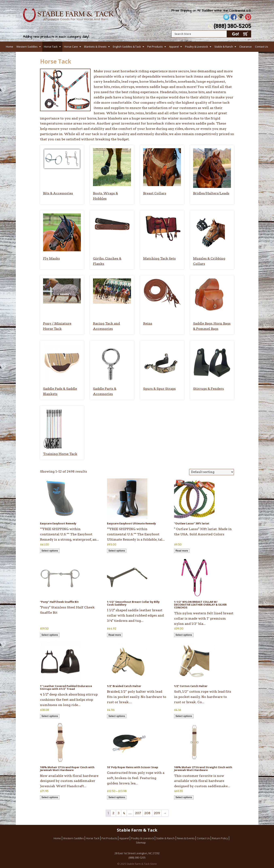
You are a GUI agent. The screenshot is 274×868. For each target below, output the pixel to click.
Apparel (174, 47)
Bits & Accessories (58, 193)
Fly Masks (51, 258)
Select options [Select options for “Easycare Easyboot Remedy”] (50, 551)
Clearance (245, 47)
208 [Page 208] (147, 813)
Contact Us (262, 47)
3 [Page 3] (119, 813)
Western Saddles (27, 47)
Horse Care (71, 47)
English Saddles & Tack (127, 47)
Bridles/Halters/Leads (211, 193)
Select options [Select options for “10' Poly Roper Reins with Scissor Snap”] (117, 797)
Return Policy (220, 838)
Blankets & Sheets (95, 47)
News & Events (186, 838)
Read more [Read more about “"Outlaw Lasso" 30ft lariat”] (182, 551)
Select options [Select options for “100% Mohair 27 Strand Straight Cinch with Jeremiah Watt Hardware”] (184, 797)
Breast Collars (155, 193)
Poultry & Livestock (197, 47)
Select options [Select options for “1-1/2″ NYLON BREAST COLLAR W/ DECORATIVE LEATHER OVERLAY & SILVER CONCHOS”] (184, 635)
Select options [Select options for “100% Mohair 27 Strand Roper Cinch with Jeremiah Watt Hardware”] (50, 797)
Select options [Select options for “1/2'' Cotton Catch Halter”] (184, 716)
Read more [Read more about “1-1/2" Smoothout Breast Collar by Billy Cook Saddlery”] (115, 635)
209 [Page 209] (157, 813)
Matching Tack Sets (159, 258)
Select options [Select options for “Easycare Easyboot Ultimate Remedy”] (117, 551)
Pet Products (155, 47)
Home (10, 47)
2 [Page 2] (113, 813)
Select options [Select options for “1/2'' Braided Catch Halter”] (117, 716)
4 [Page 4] (124, 813)
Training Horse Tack (60, 454)
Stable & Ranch (224, 47)
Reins (148, 323)
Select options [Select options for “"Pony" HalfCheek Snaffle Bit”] (50, 635)
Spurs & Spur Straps (159, 389)
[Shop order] (212, 472)
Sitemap (141, 842)
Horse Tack (51, 47)
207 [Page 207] (138, 813)
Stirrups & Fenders (208, 389)
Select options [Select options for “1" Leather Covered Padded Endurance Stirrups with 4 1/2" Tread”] (50, 716)
